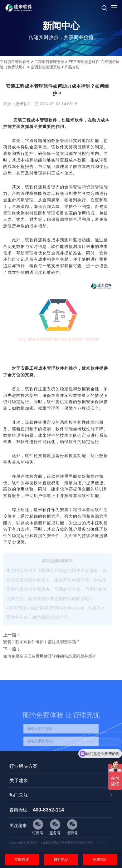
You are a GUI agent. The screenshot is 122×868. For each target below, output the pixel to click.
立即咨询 (22, 860)
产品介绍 (72, 67)
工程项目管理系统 (49, 62)
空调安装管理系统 (46, 67)
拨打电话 (61, 860)
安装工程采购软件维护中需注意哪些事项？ (42, 642)
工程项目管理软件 (15, 62)
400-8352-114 (48, 810)
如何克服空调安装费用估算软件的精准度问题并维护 (50, 656)
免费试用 (100, 860)
